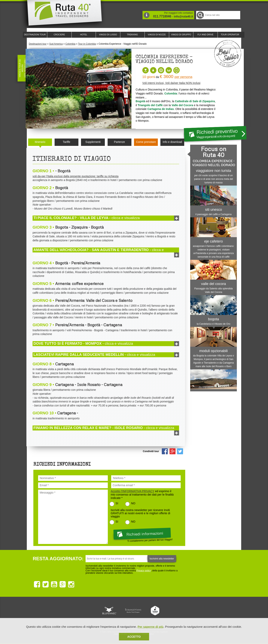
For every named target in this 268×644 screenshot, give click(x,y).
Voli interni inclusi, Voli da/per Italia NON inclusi (171, 83)
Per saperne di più (150, 627)
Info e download (172, 142)
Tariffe (66, 142)
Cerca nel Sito (200, 15)
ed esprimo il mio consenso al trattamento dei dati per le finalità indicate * (142, 495)
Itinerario (40, 142)
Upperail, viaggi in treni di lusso (155, 611)
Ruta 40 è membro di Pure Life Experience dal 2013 (133, 611)
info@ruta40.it (183, 16)
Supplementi (93, 142)
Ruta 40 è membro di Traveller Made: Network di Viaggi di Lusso (89, 611)
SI (117, 503)
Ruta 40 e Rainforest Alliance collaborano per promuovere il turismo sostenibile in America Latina (111, 611)
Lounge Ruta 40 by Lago (178, 611)
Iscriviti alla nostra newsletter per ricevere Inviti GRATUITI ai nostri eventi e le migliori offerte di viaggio (140, 513)
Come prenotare (146, 142)
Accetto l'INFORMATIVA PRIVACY (133, 491)
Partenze (119, 142)
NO (133, 503)
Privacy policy (144, 571)
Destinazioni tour (38, 44)
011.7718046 (162, 16)
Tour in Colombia (87, 44)
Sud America (56, 44)
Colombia (70, 44)
